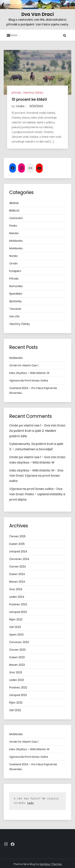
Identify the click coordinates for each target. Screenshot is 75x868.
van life (14, 316)
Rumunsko (16, 286)
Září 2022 (15, 710)
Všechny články (33, 93)
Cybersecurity (20, 444)
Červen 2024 (18, 567)
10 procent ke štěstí (29, 99)
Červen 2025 (17, 536)
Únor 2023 (16, 672)
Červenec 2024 (19, 559)
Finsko (13, 226)
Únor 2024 (16, 589)
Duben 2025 (17, 544)
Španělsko (16, 294)
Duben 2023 (17, 657)
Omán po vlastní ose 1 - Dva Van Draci (37, 425)
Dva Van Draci (37, 14)
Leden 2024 (17, 597)
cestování (16, 218)
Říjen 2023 (16, 619)
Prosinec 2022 (18, 688)
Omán (13, 263)
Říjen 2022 (16, 703)
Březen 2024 (17, 582)
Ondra (20, 106)
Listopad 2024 (18, 551)
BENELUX (14, 211)
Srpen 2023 (16, 635)
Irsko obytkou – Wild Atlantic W (29, 373)
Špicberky (15, 301)
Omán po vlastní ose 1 (24, 365)
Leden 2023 (17, 680)
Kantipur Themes (51, 864)
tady (30, 803)
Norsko (14, 256)
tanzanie (15, 309)
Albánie (14, 203)
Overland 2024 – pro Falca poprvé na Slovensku (33, 390)
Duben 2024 (17, 574)
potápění (15, 271)
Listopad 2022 (18, 695)
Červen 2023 (17, 650)
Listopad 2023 (18, 612)
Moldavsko (16, 241)
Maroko (14, 233)
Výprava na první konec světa (29, 381)
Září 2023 (15, 627)
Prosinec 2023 (18, 604)
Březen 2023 (17, 665)
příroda (16, 93)
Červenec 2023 (19, 642)
